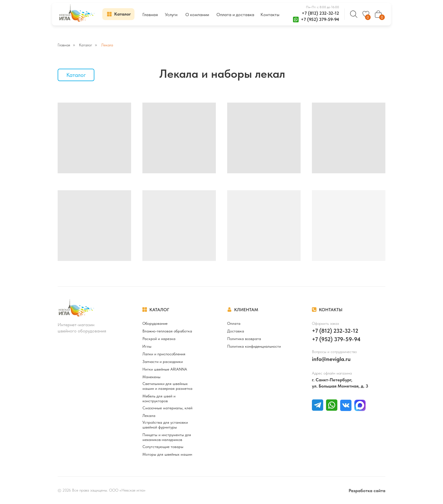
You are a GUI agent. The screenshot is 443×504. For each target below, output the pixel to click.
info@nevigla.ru (331, 359)
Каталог (86, 45)
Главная (64, 45)
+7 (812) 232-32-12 (320, 13)
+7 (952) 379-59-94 (320, 19)
